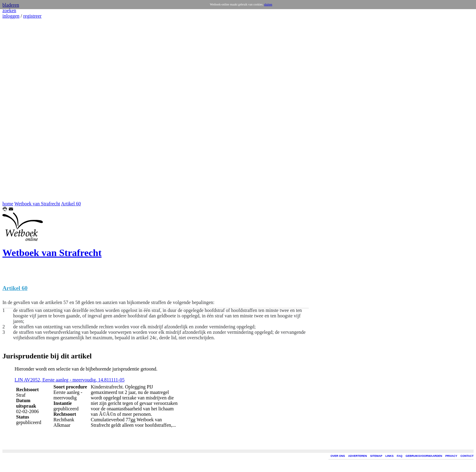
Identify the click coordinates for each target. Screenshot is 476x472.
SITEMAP (376, 456)
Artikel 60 (71, 204)
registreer (32, 16)
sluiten (268, 4)
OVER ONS (338, 456)
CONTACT (467, 456)
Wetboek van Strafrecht (37, 204)
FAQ (400, 456)
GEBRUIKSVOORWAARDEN (424, 456)
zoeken (9, 10)
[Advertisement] (21, 110)
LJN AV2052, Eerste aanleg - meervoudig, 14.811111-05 (70, 380)
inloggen (11, 16)
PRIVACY (451, 456)
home (8, 204)
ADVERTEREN (358, 456)
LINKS (390, 456)
